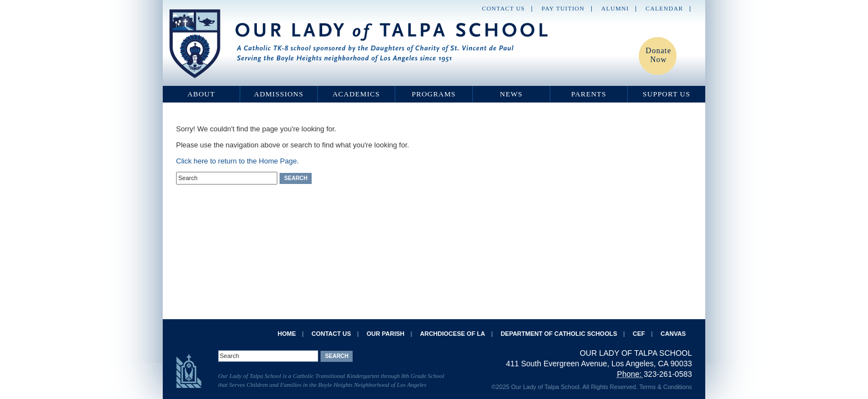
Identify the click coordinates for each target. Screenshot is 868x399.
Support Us (666, 94)
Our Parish (385, 334)
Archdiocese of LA (453, 334)
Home (286, 334)
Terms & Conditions (666, 387)
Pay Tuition (563, 8)
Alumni (615, 8)
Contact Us (504, 8)
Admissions (279, 94)
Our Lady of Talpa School (359, 44)
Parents (589, 94)
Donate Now (658, 55)
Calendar (664, 8)
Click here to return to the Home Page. (237, 161)
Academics (356, 94)
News (511, 94)
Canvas (673, 334)
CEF (639, 334)
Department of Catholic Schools (559, 334)
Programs (434, 94)
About (201, 94)
